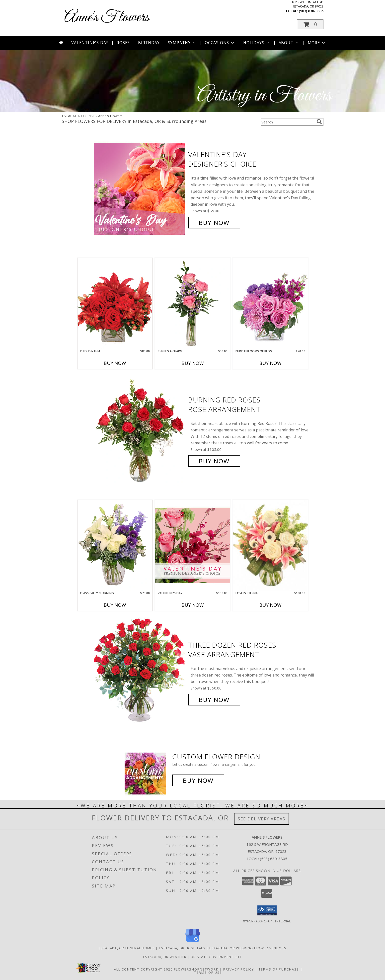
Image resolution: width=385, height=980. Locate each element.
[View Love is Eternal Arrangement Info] (270, 545)
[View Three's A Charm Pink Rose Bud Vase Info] (193, 303)
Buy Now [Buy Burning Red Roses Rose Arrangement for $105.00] (214, 461)
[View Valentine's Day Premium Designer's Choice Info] (193, 545)
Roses (123, 43)
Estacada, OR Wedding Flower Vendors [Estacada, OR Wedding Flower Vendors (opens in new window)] (248, 948)
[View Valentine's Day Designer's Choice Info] (140, 189)
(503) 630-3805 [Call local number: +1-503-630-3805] (311, 11)
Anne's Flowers (107, 18)
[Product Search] (288, 122)
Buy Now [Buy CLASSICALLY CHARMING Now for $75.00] (115, 605)
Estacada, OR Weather (165, 957)
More (317, 43)
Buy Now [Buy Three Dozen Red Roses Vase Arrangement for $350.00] (214, 700)
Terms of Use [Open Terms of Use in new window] (208, 972)
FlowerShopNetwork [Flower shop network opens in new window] (196, 969)
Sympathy (182, 43)
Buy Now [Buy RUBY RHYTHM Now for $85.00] (115, 363)
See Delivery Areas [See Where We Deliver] (262, 819)
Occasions (220, 43)
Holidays (257, 43)
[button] (310, 24)
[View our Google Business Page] (193, 942)
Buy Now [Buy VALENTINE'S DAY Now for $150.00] (193, 605)
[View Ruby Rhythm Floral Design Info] (115, 303)
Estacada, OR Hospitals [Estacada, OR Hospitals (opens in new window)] (182, 948)
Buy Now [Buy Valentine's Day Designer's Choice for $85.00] (214, 223)
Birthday (149, 43)
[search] (319, 122)
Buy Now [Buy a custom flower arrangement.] (198, 780)
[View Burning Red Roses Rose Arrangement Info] (140, 431)
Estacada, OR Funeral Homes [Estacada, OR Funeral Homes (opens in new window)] (127, 948)
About (289, 43)
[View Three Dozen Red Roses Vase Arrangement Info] (140, 672)
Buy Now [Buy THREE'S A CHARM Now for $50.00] (193, 363)
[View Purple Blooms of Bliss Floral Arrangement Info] (270, 303)
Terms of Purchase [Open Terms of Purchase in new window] (279, 969)
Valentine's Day (90, 43)
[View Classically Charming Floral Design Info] (115, 545)
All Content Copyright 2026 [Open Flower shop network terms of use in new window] (143, 969)
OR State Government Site (216, 957)
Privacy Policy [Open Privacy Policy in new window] (239, 969)
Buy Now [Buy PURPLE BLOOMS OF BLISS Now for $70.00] (270, 363)
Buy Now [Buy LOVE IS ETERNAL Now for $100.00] (270, 605)
